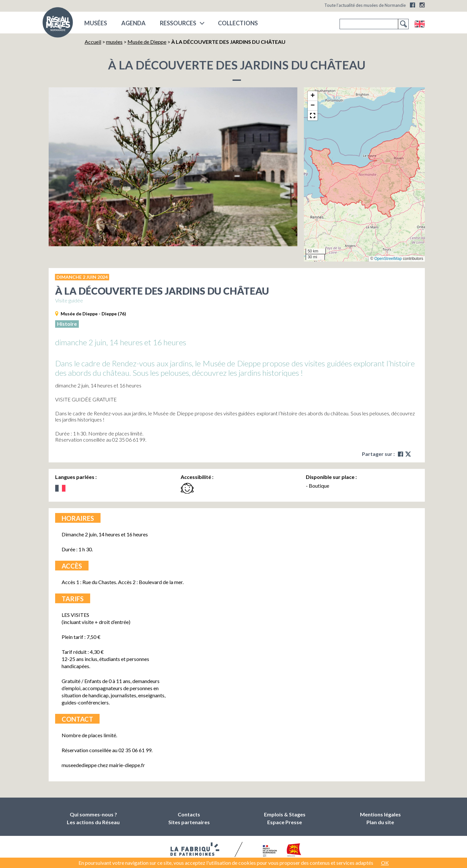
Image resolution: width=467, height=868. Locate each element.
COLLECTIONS (238, 23)
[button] (313, 96)
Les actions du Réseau (93, 822)
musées (96, 23)
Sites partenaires (189, 822)
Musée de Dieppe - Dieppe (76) (93, 314)
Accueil (93, 42)
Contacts (189, 814)
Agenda (133, 23)
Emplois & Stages (285, 814)
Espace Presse (285, 822)
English (419, 24)
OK (385, 863)
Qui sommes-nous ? (93, 814)
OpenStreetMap (388, 259)
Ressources (178, 23)
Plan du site (380, 822)
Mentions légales (380, 814)
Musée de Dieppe (147, 42)
